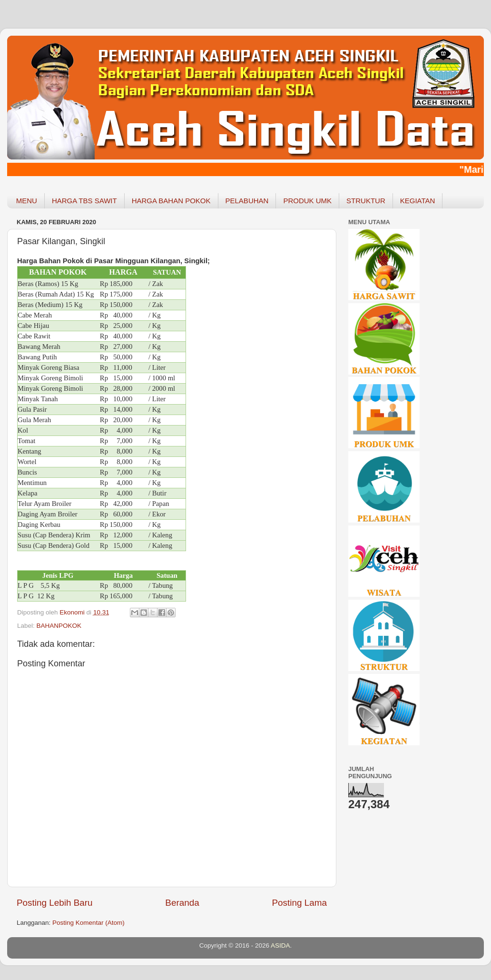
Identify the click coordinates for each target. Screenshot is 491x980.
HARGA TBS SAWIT (84, 201)
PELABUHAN (247, 201)
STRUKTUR (366, 201)
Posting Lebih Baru (55, 903)
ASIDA (280, 945)
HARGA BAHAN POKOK (171, 201)
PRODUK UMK (307, 201)
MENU (27, 201)
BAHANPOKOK (59, 626)
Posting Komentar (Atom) (88, 923)
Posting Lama (299, 903)
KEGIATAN (418, 201)
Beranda (182, 903)
